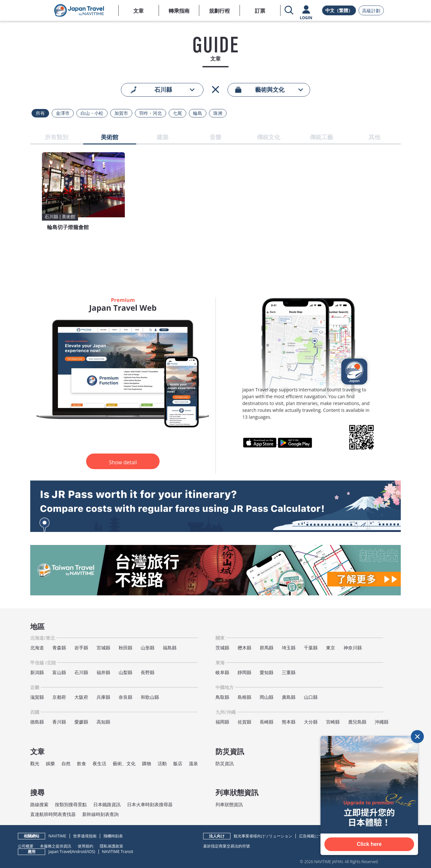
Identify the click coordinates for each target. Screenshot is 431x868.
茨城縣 (222, 648)
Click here (369, 844)
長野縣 (148, 672)
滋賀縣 (37, 697)
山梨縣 (125, 672)
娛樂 (50, 763)
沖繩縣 (382, 722)
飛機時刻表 (113, 836)
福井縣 (103, 672)
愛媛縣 (81, 722)
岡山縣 (267, 697)
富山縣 (59, 672)
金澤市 (63, 113)
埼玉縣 (289, 648)
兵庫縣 (103, 697)
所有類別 (57, 137)
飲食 (82, 763)
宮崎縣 (333, 722)
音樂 (215, 137)
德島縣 (37, 722)
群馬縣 (267, 648)
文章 (138, 11)
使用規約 (85, 846)
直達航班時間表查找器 (53, 814)
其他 (374, 137)
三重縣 (289, 672)
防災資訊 (225, 763)
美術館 (110, 137)
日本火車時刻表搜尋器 (150, 804)
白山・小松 (92, 113)
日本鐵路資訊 (107, 804)
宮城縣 (103, 648)
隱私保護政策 (111, 846)
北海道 (37, 648)
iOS (91, 852)
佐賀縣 (244, 722)
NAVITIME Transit (118, 852)
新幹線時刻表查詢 (100, 814)
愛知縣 (267, 672)
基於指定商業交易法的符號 (227, 846)
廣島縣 (289, 697)
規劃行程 (219, 11)
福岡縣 (222, 722)
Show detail (123, 462)
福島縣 (170, 648)
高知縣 (103, 722)
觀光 (35, 763)
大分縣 (311, 722)
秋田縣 (125, 648)
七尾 (177, 113)
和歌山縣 (150, 697)
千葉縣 (311, 648)
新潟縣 (37, 672)
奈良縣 (125, 697)
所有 (40, 113)
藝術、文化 (124, 763)
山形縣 (148, 648)
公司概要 (26, 846)
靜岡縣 (244, 672)
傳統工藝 (321, 137)
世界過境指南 (85, 836)
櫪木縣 (244, 648)
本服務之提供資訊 (56, 846)
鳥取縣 (222, 697)
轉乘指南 (179, 11)
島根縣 (244, 697)
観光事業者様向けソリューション (263, 836)
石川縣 (81, 672)
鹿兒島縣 (357, 722)
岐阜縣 (222, 672)
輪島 (198, 113)
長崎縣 (267, 722)
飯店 (178, 763)
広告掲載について (315, 836)
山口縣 (311, 697)
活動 (162, 763)
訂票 (260, 11)
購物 (147, 763)
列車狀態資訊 (229, 804)
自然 (66, 763)
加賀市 (121, 113)
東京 (331, 648)
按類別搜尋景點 (71, 804)
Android (79, 852)
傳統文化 (268, 137)
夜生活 (99, 763)
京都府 (59, 697)
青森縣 (59, 648)
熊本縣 (289, 722)
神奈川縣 (353, 648)
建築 (163, 137)
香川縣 (59, 722)
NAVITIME (57, 836)
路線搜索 (39, 804)
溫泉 (193, 763)
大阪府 (81, 697)
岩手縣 (81, 648)
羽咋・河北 (150, 113)
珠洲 (218, 113)
